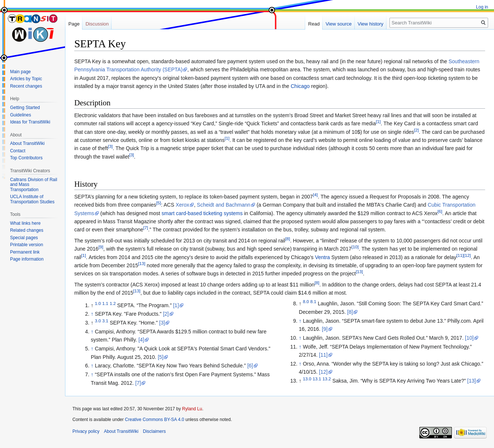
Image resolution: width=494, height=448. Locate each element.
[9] (101, 247)
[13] (142, 263)
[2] (417, 130)
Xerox (182, 205)
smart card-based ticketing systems (202, 213)
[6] (440, 211)
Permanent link (25, 252)
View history (371, 24)
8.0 (306, 302)
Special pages (24, 238)
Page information (27, 259)
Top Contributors (26, 158)
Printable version (26, 245)
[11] (460, 255)
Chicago (300, 86)
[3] (110, 147)
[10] (355, 247)
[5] (159, 203)
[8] (288, 239)
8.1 (313, 302)
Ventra (322, 257)
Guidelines (21, 115)
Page (74, 24)
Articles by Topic (26, 79)
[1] (378, 121)
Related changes (27, 230)
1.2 (113, 303)
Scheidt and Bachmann (224, 205)
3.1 (105, 321)
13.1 (317, 379)
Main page (20, 72)
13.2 (327, 379)
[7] (146, 228)
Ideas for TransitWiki (30, 122)
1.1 (105, 303)
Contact (18, 151)
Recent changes (26, 86)
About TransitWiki (27, 143)
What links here (25, 223)
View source (339, 24)
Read (314, 24)
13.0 (307, 379)
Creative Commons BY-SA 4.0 (154, 420)
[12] (467, 255)
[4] (315, 195)
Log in (482, 7)
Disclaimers (154, 431)
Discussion (97, 24)
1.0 (98, 303)
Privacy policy (86, 431)
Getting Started (25, 108)
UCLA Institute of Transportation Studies (32, 199)
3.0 (98, 321)
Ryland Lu (192, 409)
